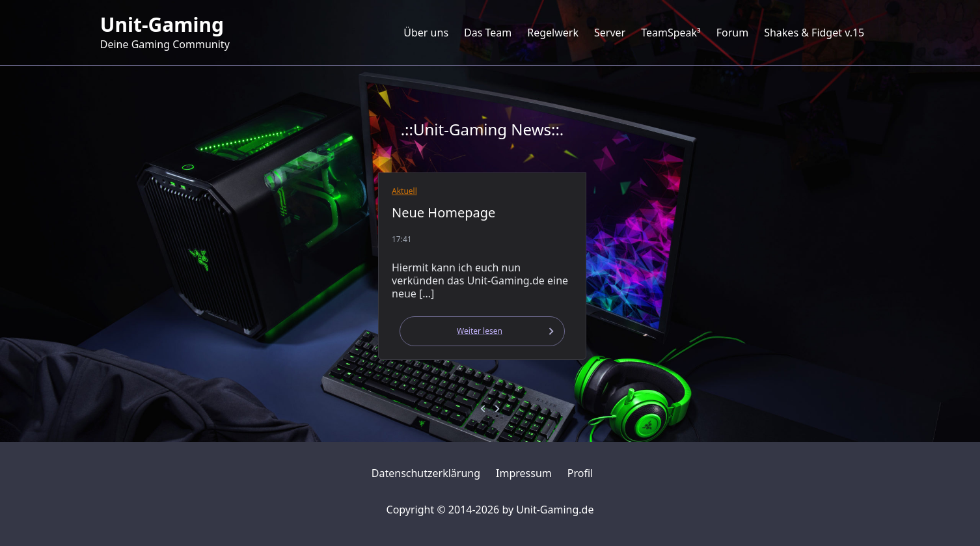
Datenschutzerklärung (426, 473)
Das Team (488, 33)
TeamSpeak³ (671, 33)
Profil (580, 473)
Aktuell (404, 191)
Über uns (426, 33)
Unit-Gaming (162, 25)
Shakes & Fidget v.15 (814, 33)
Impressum (524, 473)
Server (610, 33)
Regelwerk (553, 33)
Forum (732, 33)
